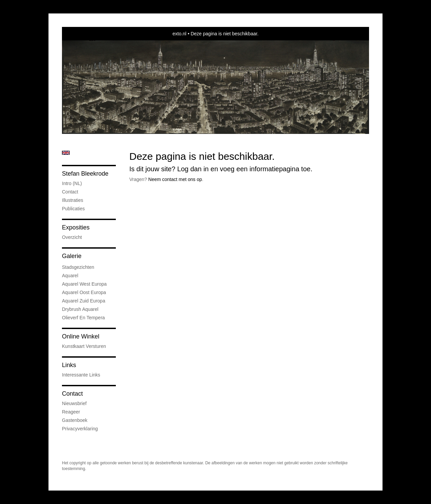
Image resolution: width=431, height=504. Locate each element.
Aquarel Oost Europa (84, 292)
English (66, 153)
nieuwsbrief (74, 403)
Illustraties (73, 200)
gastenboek (75, 420)
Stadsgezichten (78, 267)
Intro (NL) (72, 183)
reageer (71, 412)
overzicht (72, 237)
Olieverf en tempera (83, 318)
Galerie (72, 256)
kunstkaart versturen (84, 346)
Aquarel (70, 276)
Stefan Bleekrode (85, 174)
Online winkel (81, 336)
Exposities (76, 227)
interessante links (81, 375)
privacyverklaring (80, 429)
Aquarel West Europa (84, 284)
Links (69, 365)
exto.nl (179, 34)
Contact (70, 192)
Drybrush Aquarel (80, 309)
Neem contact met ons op (175, 179)
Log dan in (193, 169)
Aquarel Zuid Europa (84, 301)
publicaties (73, 209)
